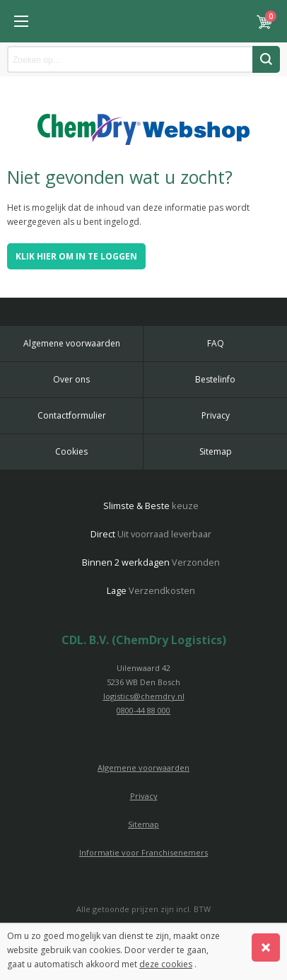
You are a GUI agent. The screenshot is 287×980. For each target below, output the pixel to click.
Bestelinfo (215, 379)
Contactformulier (72, 415)
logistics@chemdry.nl (144, 696)
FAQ (216, 343)
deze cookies (166, 964)
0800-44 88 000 (143, 710)
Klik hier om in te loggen (76, 256)
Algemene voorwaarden (72, 343)
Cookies (71, 451)
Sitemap (216, 451)
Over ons (71, 379)
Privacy (216, 415)
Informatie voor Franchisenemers (143, 852)
